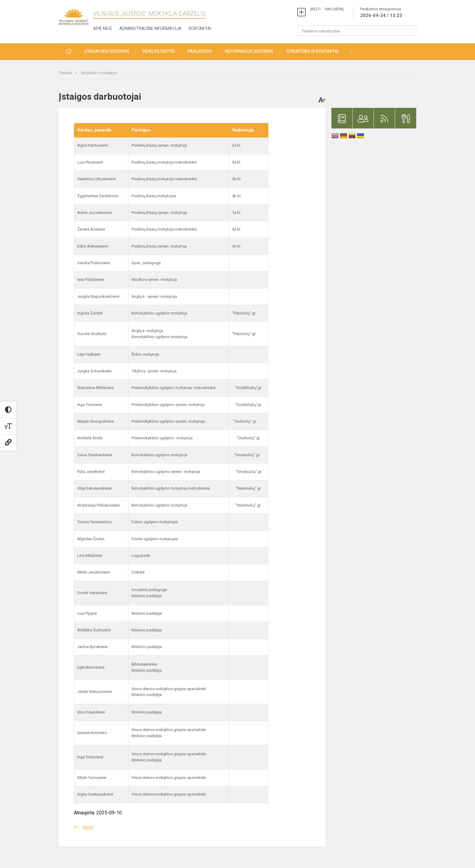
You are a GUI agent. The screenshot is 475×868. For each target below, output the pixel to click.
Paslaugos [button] (200, 51)
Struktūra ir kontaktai (99, 73)
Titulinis (66, 73)
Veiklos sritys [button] (158, 51)
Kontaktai (200, 28)
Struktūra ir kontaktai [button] (312, 51)
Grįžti (88, 828)
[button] (68, 52)
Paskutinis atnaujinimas (381, 13)
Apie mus (103, 28)
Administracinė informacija (150, 28)
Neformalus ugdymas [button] (249, 51)
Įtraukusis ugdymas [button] (107, 51)
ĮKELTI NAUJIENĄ (327, 9)
